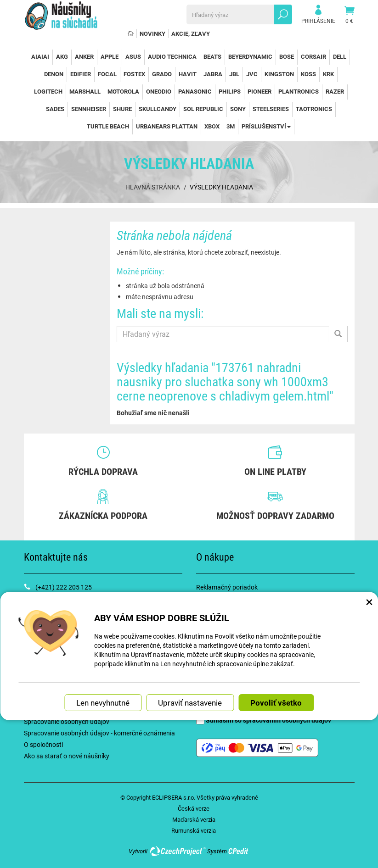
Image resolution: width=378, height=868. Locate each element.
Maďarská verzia (194, 819)
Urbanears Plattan (167, 126)
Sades (55, 109)
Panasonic (195, 91)
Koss (308, 74)
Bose (287, 56)
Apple (110, 56)
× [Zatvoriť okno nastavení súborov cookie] (369, 601)
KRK (328, 74)
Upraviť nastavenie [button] (190, 703)
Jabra (213, 74)
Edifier (81, 74)
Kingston (279, 74)
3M (231, 126)
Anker (84, 56)
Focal (107, 74)
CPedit (239, 851)
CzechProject (177, 851)
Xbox (212, 126)
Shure (122, 109)
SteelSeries (271, 109)
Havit (188, 74)
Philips (230, 91)
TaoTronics (314, 109)
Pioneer (260, 91)
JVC (252, 74)
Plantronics (299, 91)
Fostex (134, 74)
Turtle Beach (108, 126)
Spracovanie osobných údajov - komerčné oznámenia (99, 733)
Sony (238, 109)
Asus (133, 56)
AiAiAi (40, 56)
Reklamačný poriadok (227, 587)
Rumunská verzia (194, 830)
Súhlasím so (264, 720)
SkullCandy (158, 109)
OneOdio (159, 91)
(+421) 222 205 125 (64, 587)
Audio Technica (172, 56)
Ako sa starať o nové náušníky (67, 756)
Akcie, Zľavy (191, 33)
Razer (335, 91)
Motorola (123, 91)
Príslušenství (266, 126)
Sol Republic (203, 109)
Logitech (48, 91)
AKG (62, 56)
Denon (54, 74)
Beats (212, 56)
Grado (162, 74)
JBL (234, 74)
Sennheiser (89, 109)
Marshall (85, 91)
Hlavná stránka (153, 187)
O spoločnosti (43, 744)
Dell (340, 56)
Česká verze (194, 808)
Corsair (313, 56)
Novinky (152, 33)
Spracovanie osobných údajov (67, 721)
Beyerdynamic (250, 56)
